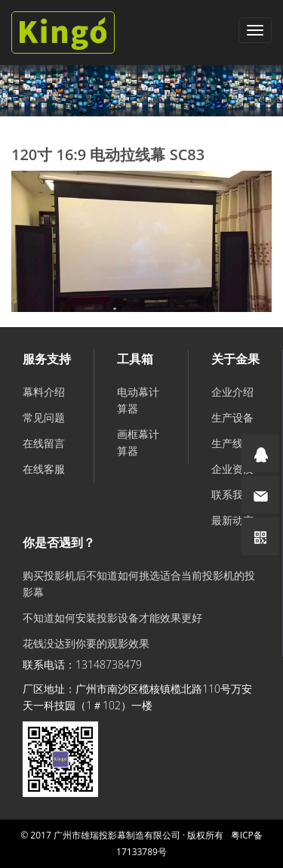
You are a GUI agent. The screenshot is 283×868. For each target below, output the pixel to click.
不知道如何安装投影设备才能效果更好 (112, 618)
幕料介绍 (44, 392)
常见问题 (44, 417)
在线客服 (44, 469)
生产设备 (232, 417)
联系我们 (232, 494)
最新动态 (232, 520)
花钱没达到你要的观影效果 (86, 643)
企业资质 (232, 469)
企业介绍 (232, 392)
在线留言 (44, 443)
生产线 (227, 443)
